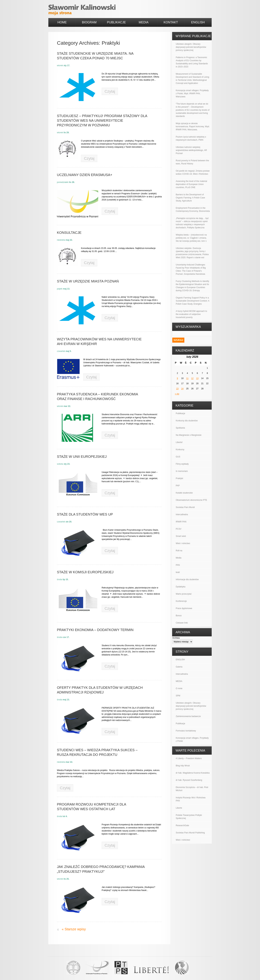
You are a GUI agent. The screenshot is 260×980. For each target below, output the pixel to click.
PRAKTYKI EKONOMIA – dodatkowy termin (95, 630)
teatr (178, 572)
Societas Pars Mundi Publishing (190, 833)
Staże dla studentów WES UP (85, 514)
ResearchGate (182, 825)
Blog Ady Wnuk (183, 766)
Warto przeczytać (184, 594)
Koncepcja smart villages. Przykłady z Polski (192, 740)
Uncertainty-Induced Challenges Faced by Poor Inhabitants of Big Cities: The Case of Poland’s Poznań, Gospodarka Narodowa (191, 269)
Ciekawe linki (182, 623)
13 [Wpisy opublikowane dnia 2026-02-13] (197, 378)
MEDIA (143, 22)
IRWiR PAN (181, 522)
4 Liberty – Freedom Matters (189, 758)
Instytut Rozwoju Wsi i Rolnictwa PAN (191, 799)
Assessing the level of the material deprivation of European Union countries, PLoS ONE (191, 184)
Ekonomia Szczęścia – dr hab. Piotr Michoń (192, 789)
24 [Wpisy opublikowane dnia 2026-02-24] (182, 389)
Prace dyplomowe (184, 608)
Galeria (179, 667)
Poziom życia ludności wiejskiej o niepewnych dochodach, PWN (191, 138)
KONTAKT (171, 22)
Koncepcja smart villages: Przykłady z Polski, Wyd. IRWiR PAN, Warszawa (192, 94)
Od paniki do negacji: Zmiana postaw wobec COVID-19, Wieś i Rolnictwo (193, 172)
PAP (178, 486)
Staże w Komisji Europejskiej (85, 572)
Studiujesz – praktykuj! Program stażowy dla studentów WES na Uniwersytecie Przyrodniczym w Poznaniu (102, 121)
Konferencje (181, 601)
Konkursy (180, 450)
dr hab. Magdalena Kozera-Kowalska (193, 773)
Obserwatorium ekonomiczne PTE (191, 500)
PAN (178, 565)
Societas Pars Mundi (185, 507)
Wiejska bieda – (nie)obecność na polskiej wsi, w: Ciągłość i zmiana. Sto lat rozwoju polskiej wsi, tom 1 (191, 238)
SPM (178, 696)
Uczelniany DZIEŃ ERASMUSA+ (85, 175)
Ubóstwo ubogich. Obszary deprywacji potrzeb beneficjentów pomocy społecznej (191, 47)
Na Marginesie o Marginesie (189, 435)
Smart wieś (181, 536)
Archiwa (176, 638)
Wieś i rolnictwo (183, 543)
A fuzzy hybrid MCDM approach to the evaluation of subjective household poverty (191, 314)
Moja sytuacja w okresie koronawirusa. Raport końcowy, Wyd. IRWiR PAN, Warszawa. (193, 127)
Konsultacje (69, 233)
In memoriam (182, 471)
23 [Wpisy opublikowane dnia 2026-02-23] (177, 389)
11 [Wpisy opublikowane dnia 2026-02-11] (187, 378)
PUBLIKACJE (116, 22)
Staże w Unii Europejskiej (82, 457)
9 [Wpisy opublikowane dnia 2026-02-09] (177, 378)
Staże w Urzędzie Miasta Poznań (88, 281)
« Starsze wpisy (74, 929)
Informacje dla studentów (187, 579)
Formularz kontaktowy (186, 731)
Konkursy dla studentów (187, 421)
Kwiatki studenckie (184, 493)
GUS (178, 457)
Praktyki (179, 478)
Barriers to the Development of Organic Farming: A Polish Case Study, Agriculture (190, 198)
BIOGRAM (89, 22)
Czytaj (110, 91)
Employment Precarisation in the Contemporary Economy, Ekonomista (193, 210)
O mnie (179, 688)
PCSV (179, 529)
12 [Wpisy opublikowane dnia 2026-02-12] (192, 378)
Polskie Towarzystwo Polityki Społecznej (189, 817)
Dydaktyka (181, 587)
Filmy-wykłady (182, 464)
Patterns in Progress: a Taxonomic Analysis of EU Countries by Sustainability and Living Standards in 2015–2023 (192, 62)
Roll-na (179, 551)
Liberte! (179, 442)
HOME (62, 22)
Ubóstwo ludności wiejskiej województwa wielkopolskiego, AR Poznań (191, 150)
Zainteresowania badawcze (188, 716)
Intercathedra (182, 514)
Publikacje (180, 413)
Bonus (179, 616)
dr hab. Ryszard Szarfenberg (189, 780)
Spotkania (180, 428)
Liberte (179, 808)
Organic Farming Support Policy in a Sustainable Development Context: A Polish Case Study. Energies (193, 301)
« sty (177, 394)
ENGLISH (198, 22)
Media (179, 558)
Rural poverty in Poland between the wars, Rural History (192, 162)
